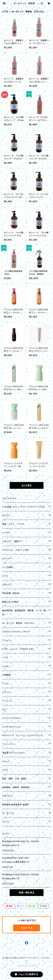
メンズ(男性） (8, 567)
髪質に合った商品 (10, 602)
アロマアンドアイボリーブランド (16, 632)
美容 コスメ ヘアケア (13, 524)
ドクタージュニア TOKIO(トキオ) (18, 649)
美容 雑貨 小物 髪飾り (15, 779)
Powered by (27, 966)
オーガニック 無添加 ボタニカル (18, 623)
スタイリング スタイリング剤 (15, 550)
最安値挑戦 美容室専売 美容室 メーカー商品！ (24, 612)
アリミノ (6, 684)
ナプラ (5, 658)
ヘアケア (6, 533)
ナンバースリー (9, 744)
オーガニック (8, 813)
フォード (6, 761)
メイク (5, 576)
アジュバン (7, 640)
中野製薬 (6, 675)
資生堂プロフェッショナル (14, 753)
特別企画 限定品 (11, 593)
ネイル (5, 770)
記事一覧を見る (27, 893)
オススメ (6, 515)
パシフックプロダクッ (12, 718)
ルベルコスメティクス (12, 727)
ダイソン (6, 822)
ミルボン (6, 666)
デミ (4, 709)
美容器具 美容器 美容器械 (16, 787)
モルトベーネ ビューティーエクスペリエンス (22, 735)
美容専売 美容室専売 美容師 (15, 805)
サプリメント (8, 796)
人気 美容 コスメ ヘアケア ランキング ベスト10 (24, 507)
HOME (5, 12)
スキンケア (7, 585)
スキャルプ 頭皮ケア (12, 541)
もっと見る (27, 485)
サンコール (7, 701)
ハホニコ (6, 692)
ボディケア (7, 559)
